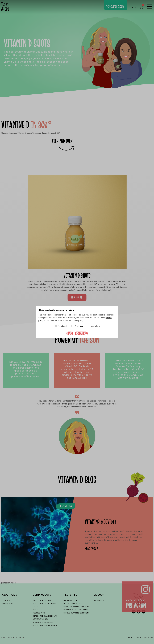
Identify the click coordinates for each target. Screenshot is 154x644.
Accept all (81, 333)
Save (70, 333)
